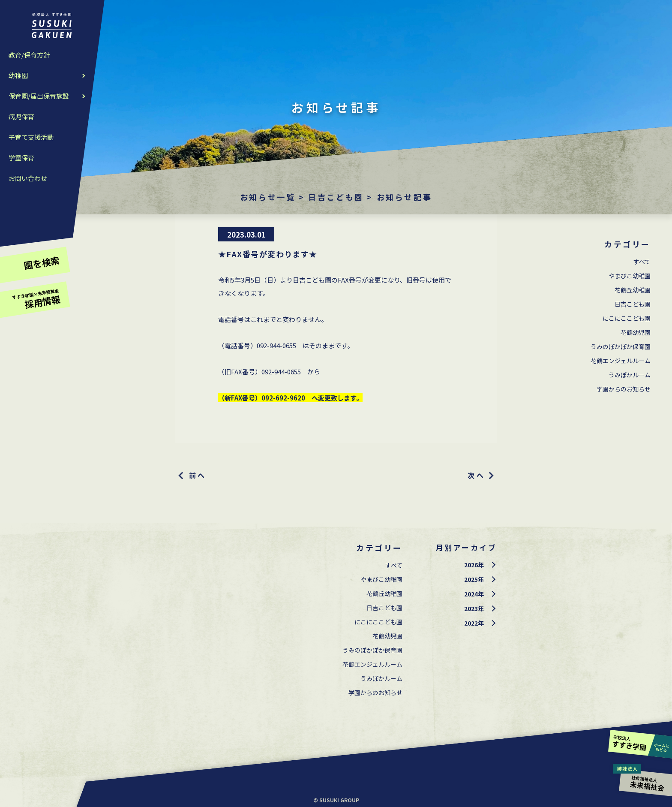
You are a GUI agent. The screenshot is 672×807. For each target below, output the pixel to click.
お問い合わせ (28, 178)
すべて (642, 262)
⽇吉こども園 (633, 304)
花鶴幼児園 (636, 332)
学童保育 (21, 158)
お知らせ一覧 (268, 197)
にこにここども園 (627, 318)
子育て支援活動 (31, 137)
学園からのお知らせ (624, 389)
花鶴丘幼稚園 (633, 290)
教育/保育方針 (29, 55)
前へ (198, 475)
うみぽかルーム (630, 375)
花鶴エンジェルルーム (621, 361)
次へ (476, 475)
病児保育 (21, 116)
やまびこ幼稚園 (630, 276)
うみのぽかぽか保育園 (621, 346)
